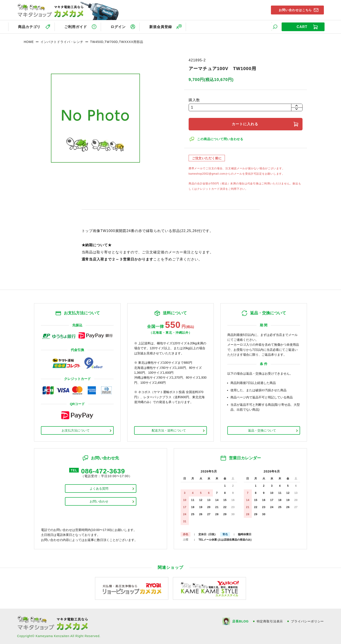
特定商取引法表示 (270, 621)
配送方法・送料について (169, 430)
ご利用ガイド (76, 26)
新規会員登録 (163, 26)
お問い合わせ (99, 501)
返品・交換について (262, 430)
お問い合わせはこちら (294, 10)
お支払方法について (76, 430)
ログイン (119, 26)
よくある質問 (99, 488)
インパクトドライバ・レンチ (62, 41)
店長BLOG (240, 621)
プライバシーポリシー (307, 621)
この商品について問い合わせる (221, 138)
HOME (29, 41)
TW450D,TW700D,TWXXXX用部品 (117, 41)
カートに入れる (245, 123)
